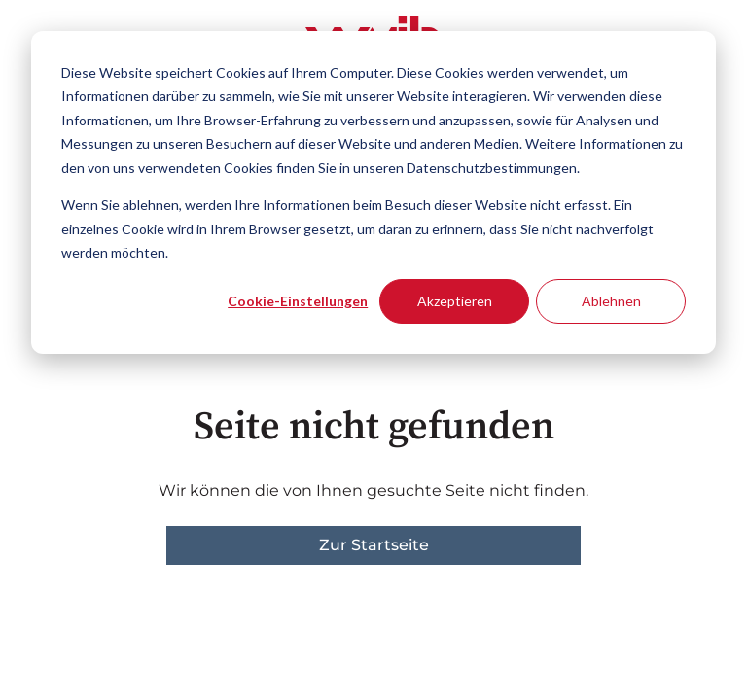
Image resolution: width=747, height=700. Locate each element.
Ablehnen (611, 301)
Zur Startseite (374, 545)
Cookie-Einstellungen (298, 301)
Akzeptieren (455, 301)
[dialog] (373, 192)
